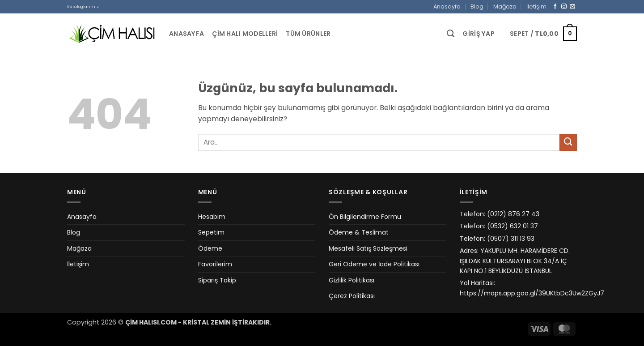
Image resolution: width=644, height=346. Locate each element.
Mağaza (505, 6)
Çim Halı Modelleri (245, 34)
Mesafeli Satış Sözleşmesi (368, 248)
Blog (477, 6)
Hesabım (212, 217)
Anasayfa (447, 6)
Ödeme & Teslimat (359, 232)
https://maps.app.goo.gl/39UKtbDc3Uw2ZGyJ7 (532, 293)
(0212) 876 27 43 (513, 214)
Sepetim (211, 232)
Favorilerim (215, 264)
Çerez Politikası (352, 296)
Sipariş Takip (217, 280)
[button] (479, 34)
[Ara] (451, 34)
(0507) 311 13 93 (511, 239)
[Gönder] (568, 143)
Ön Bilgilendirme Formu (365, 217)
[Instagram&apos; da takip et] (564, 6)
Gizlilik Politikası (352, 280)
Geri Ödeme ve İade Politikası (374, 264)
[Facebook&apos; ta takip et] (555, 6)
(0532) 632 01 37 (513, 226)
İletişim (536, 6)
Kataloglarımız (83, 6)
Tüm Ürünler (308, 34)
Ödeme (210, 248)
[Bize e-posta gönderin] (572, 6)
